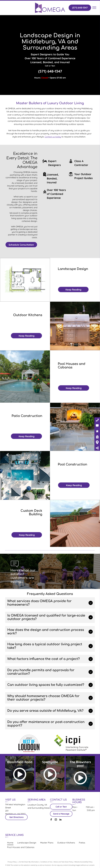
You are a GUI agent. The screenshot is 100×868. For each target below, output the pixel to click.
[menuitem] (10, 843)
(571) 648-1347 (50, 71)
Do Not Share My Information (29, 862)
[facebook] (51, 820)
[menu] (94, 8)
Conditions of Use (46, 862)
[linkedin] (60, 820)
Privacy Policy (12, 862)
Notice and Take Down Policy (63, 862)
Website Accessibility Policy (83, 862)
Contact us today (53, 137)
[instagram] (56, 820)
